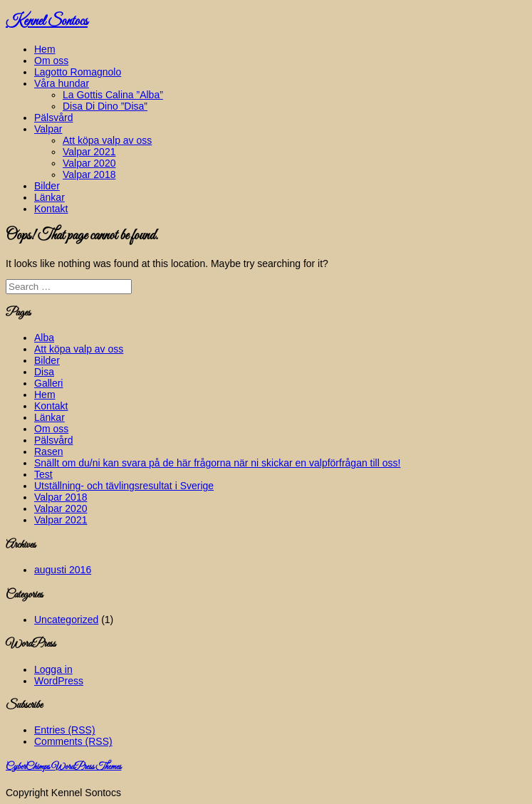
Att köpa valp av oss (107, 140)
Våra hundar (62, 83)
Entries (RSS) (65, 730)
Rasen (48, 451)
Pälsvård (53, 118)
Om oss (51, 61)
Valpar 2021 (89, 152)
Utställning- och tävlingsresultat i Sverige (124, 486)
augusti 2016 (63, 570)
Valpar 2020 (89, 163)
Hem (45, 49)
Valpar (48, 129)
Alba (44, 338)
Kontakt (51, 209)
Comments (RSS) (73, 741)
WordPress (59, 681)
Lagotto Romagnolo (78, 72)
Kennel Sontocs (47, 21)
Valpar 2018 (89, 174)
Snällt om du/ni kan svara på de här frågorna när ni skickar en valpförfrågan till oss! (217, 463)
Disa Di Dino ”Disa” (105, 106)
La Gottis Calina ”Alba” (113, 95)
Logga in (53, 669)
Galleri (48, 383)
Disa (44, 372)
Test (43, 474)
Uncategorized (66, 620)
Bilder (47, 186)
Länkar (49, 197)
